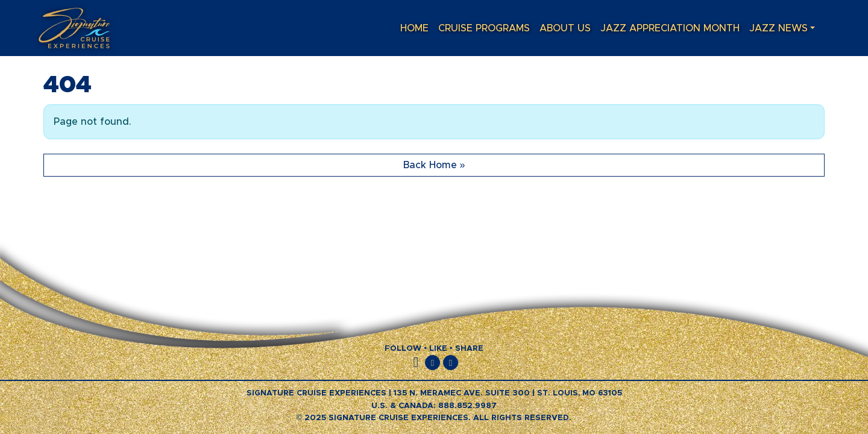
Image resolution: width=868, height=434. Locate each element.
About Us (565, 28)
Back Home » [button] (434, 165)
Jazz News (778, 28)
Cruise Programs (484, 28)
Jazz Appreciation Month (670, 28)
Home (414, 28)
